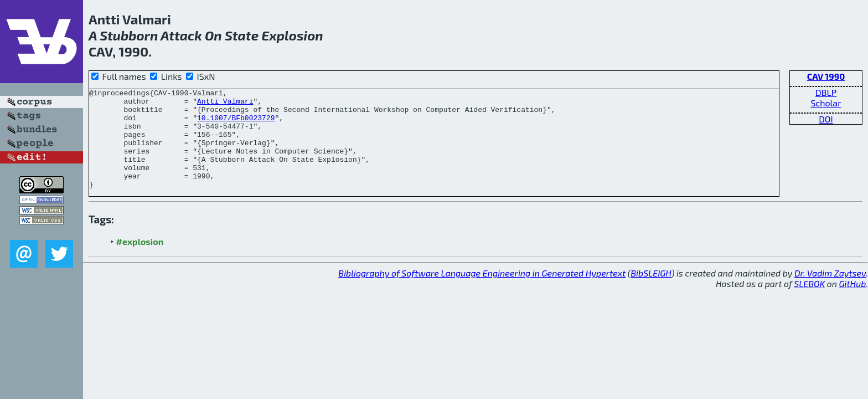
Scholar (826, 103)
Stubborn (129, 35)
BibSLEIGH (651, 293)
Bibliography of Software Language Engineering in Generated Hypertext (482, 293)
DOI (826, 119)
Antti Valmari (225, 104)
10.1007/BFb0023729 (236, 124)
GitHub (853, 303)
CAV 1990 (826, 76)
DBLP (826, 92)
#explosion (140, 261)
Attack (181, 35)
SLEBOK (809, 303)
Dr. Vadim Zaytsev (830, 293)
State (242, 35)
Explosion (292, 35)
